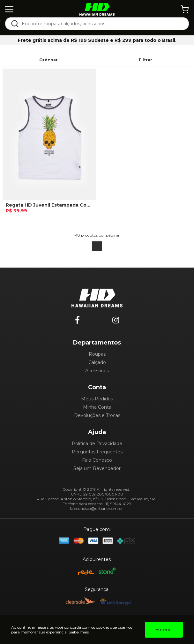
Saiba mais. (79, 632)
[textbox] (101, 24)
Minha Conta (97, 407)
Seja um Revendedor (97, 468)
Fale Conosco (97, 460)
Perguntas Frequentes (97, 452)
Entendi (164, 630)
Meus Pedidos (97, 399)
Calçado (97, 362)
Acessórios (97, 371)
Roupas (97, 354)
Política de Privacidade (97, 443)
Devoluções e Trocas (97, 415)
